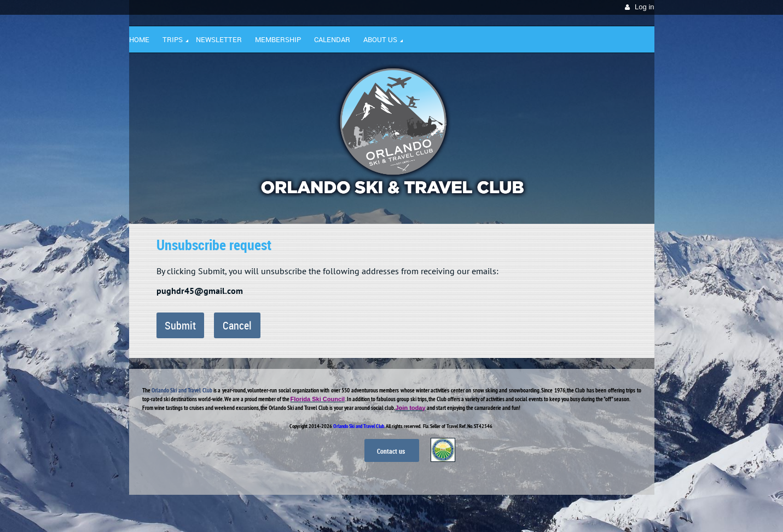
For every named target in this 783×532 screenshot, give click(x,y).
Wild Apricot (560, 511)
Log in (644, 7)
